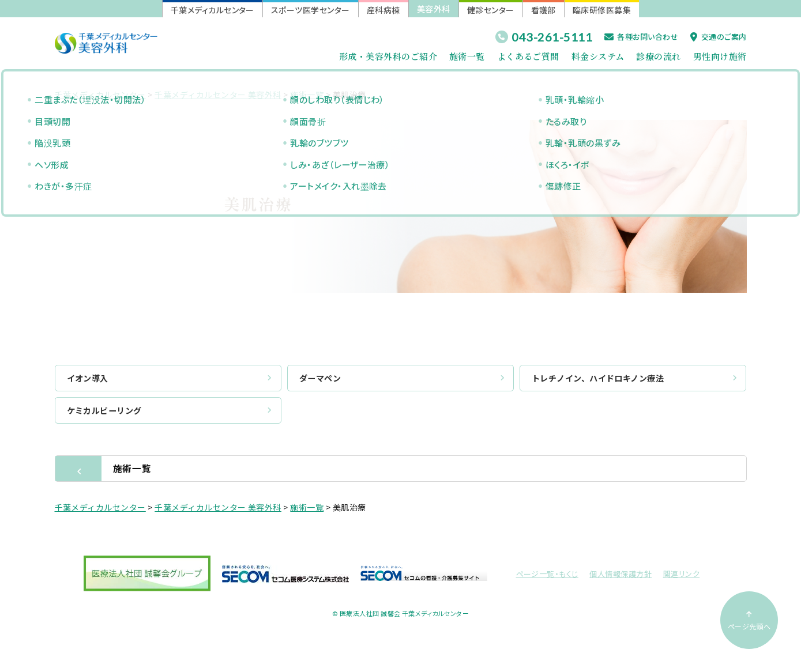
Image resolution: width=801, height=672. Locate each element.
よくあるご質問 (528, 56)
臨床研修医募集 (602, 10)
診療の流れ (658, 56)
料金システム (598, 56)
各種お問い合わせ (641, 37)
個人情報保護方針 (621, 577)
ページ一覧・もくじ (547, 577)
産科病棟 (383, 10)
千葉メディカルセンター (213, 10)
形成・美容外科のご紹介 (388, 56)
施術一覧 (467, 56)
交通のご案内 (718, 37)
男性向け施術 (720, 56)
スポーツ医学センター (311, 10)
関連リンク (681, 577)
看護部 (544, 10)
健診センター (491, 10)
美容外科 (434, 9)
